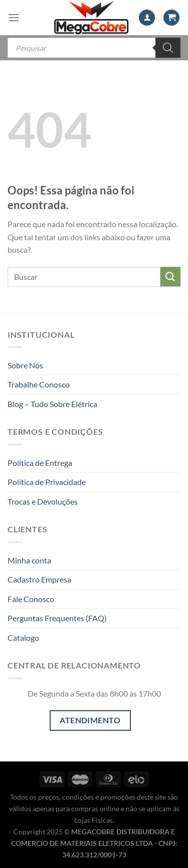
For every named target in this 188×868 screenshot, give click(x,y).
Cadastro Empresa (39, 579)
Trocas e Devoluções (43, 501)
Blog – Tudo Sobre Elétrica (52, 404)
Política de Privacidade (47, 482)
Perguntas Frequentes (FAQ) (57, 618)
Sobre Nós (25, 365)
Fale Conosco (31, 599)
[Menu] (14, 17)
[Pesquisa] (168, 48)
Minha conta (29, 560)
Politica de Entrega (40, 463)
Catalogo (23, 638)
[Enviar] (170, 277)
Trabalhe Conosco (39, 384)
